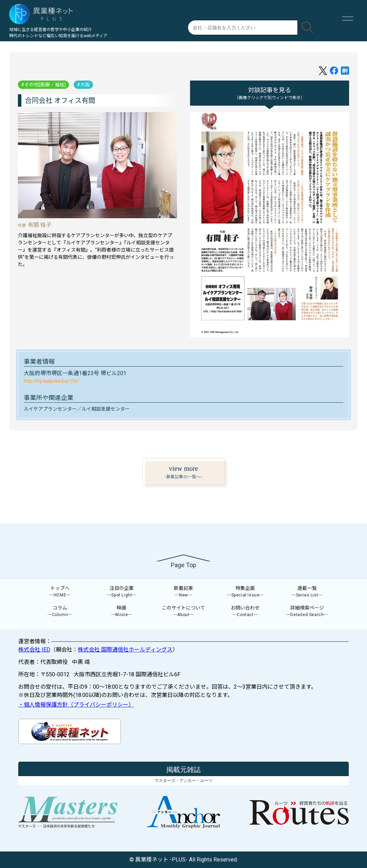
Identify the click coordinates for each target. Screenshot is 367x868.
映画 (122, 611)
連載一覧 (307, 592)
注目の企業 (122, 592)
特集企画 (245, 592)
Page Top (183, 565)
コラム (60, 611)
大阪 (85, 85)
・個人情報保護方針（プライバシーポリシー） (76, 705)
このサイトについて (183, 611)
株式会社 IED (34, 650)
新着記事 (183, 592)
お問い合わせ (245, 611)
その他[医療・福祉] (45, 85)
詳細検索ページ (307, 611)
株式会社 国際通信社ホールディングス (125, 650)
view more (183, 472)
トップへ (60, 592)
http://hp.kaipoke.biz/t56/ (52, 381)
